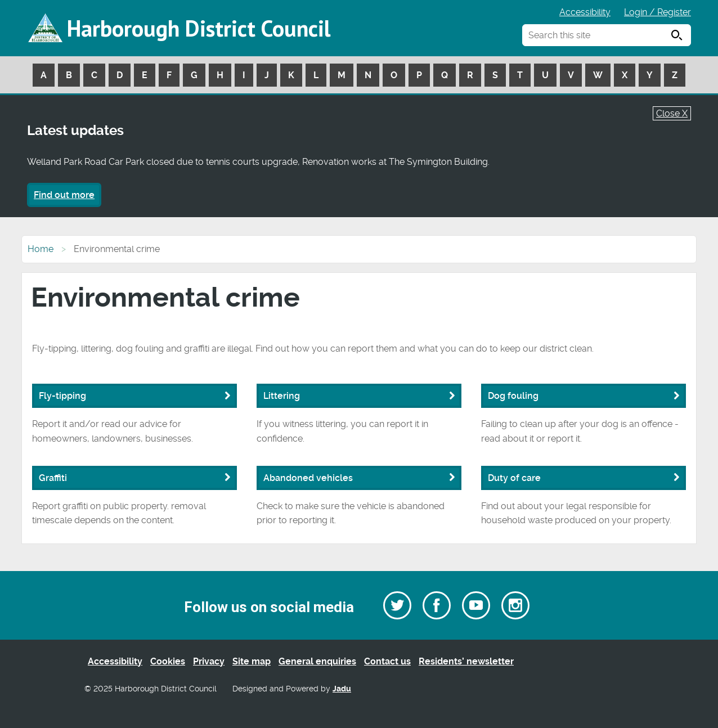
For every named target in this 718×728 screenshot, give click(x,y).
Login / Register (658, 12)
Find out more (64, 195)
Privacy (209, 661)
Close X (672, 113)
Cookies (168, 661)
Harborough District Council (199, 28)
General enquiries (317, 661)
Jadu (342, 689)
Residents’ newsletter (466, 661)
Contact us (387, 661)
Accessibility (585, 12)
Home (41, 249)
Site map (252, 661)
